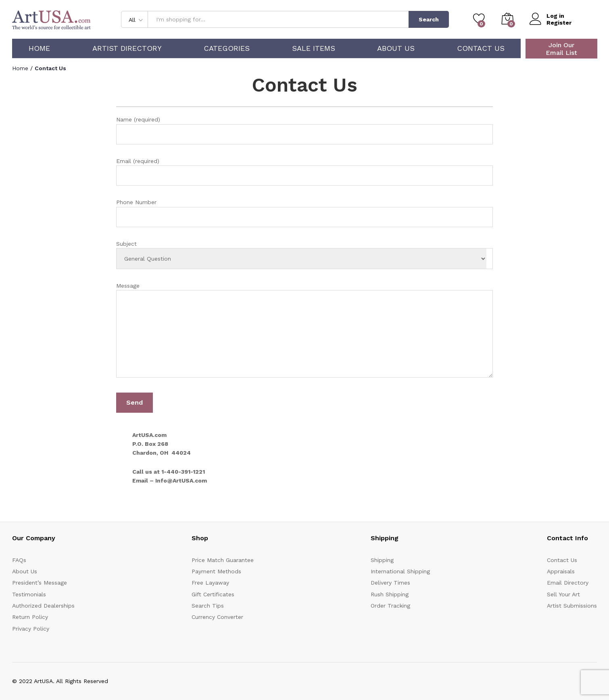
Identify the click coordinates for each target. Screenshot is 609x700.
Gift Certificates (213, 594)
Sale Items (314, 48)
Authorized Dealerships (43, 606)
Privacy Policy (31, 629)
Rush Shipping (390, 594)
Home (39, 48)
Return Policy (30, 617)
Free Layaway (210, 583)
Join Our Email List (561, 49)
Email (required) (304, 172)
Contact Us (481, 48)
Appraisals (561, 571)
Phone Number (304, 213)
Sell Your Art (563, 594)
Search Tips (208, 606)
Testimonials (29, 594)
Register (559, 23)
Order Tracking (390, 606)
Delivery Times (390, 583)
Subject (304, 255)
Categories (227, 48)
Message (304, 331)
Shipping (382, 560)
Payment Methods (216, 571)
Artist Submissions (572, 606)
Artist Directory (127, 48)
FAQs (19, 560)
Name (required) (304, 130)
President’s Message (40, 583)
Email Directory (568, 583)
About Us (396, 48)
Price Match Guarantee (223, 560)
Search (429, 19)
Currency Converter (217, 617)
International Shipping (400, 571)
